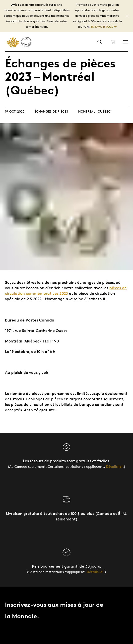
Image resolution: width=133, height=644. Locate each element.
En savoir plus (102, 27)
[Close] (127, 16)
